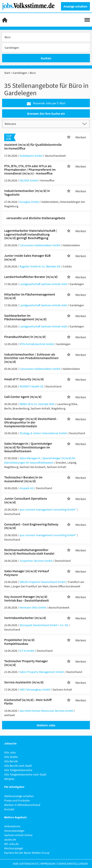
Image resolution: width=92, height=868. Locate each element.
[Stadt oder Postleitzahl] (46, 48)
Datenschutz (29, 864)
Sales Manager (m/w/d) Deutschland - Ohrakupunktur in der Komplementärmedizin (31, 422)
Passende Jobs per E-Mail (46, 103)
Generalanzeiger (14, 831)
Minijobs (9, 779)
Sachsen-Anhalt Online (18, 835)
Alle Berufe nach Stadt (18, 766)
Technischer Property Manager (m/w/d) (26, 663)
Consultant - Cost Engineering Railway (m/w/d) (31, 526)
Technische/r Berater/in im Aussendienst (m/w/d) (23, 479)
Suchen (46, 58)
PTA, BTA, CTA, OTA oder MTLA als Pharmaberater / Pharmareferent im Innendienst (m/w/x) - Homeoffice (30, 170)
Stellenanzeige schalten (19, 796)
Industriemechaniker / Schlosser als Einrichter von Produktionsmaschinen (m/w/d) (31, 358)
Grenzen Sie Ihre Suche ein (46, 113)
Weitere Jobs (46, 725)
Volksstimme (12, 826)
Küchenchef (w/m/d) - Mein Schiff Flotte (28, 702)
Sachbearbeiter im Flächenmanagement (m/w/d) (25, 317)
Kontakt (9, 809)
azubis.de (10, 839)
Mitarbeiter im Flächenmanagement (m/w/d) (30, 296)
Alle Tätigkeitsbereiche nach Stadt (25, 774)
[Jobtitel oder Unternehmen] (46, 37)
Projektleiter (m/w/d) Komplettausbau (19, 642)
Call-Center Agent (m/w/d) (23, 397)
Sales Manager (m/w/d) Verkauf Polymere (27, 573)
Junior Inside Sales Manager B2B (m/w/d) (27, 257)
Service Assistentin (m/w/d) (24, 682)
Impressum (48, 864)
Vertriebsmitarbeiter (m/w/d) (25, 618)
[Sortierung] (42, 124)
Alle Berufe (11, 761)
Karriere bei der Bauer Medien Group (27, 853)
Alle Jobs (10, 752)
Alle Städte (11, 757)
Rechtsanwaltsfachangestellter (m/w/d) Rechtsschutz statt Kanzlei (29, 552)
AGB (15, 864)
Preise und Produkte (17, 800)
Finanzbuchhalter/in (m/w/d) (25, 337)
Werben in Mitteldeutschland (22, 805)
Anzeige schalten (75, 6)
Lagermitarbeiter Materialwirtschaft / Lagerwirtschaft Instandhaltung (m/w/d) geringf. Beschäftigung (31, 234)
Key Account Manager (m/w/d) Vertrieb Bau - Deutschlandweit (27, 598)
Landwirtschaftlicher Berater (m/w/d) (31, 277)
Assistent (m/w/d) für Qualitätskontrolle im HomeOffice (33, 146)
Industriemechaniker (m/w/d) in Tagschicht (27, 193)
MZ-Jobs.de (11, 844)
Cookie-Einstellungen (72, 864)
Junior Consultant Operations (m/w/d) (26, 500)
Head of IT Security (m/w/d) (24, 379)
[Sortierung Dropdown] (85, 124)
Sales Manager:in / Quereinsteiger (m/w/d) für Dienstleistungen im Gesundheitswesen (28, 447)
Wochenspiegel (14, 848)
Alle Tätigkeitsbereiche (18, 770)
